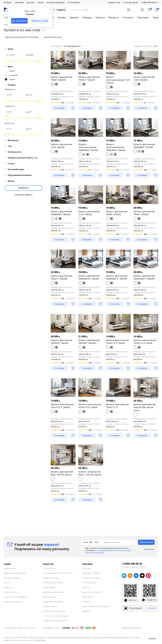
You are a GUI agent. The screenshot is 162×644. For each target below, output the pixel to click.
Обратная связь (11, 592)
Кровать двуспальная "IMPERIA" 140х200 (61, 342)
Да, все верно (19, 21)
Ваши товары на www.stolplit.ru (95, 606)
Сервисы (59, 10)
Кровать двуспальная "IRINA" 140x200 (61, 78)
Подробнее (41, 640)
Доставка (31, 2)
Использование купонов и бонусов (58, 573)
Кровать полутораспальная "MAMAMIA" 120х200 (88, 147)
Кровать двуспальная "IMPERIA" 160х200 (89, 342)
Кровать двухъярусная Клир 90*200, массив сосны (145, 407)
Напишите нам (114, 2)
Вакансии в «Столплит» (92, 592)
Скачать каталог (89, 583)
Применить (24, 188)
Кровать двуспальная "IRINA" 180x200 (144, 213)
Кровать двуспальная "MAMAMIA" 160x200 (144, 146)
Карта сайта (87, 597)
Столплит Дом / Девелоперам (56, 616)
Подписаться (146, 542)
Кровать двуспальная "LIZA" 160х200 (144, 78)
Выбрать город (40, 21)
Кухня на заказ (10, 568)
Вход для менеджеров (13, 602)
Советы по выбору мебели (54, 611)
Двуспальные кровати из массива (22, 37)
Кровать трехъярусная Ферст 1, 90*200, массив (90, 473)
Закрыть (152, 639)
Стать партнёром (130, 2)
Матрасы (114, 17)
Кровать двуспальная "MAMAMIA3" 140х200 (89, 277)
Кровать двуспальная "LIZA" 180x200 (61, 146)
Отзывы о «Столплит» (92, 578)
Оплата (41, 2)
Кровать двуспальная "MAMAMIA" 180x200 (61, 213)
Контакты (86, 602)
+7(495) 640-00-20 (132, 564)
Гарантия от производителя (16, 597)
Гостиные (128, 17)
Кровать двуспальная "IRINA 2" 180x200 (61, 277)
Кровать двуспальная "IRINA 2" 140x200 (89, 78)
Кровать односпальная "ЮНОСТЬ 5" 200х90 (62, 406)
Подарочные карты (51, 578)
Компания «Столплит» (92, 573)
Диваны (74, 17)
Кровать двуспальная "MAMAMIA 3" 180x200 (144, 277)
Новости (86, 587)
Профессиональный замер (15, 573)
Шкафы (62, 17)
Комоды (87, 17)
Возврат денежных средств (55, 621)
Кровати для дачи (53, 37)
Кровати (100, 17)
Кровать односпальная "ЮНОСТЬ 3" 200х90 (117, 342)
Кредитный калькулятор (53, 602)
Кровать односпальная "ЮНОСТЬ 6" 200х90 (90, 406)
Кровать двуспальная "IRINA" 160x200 (116, 213)
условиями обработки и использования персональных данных (108, 551)
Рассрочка (8, 587)
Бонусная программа (56, 2)
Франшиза (87, 611)
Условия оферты (50, 606)
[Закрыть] (51, 9)
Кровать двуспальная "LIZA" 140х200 (89, 213)
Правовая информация (131, 628)
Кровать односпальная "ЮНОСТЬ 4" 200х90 (145, 342)
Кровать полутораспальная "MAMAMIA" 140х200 (116, 147)
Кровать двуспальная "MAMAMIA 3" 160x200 (116, 277)
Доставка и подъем (12, 578)
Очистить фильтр (24, 195)
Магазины (19, 2)
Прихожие (143, 17)
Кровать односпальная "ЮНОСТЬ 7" (117, 406)
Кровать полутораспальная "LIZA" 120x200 (118, 80)
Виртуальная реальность (54, 592)
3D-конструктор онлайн (53, 583)
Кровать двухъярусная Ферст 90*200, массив (62, 473)
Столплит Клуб (49, 568)
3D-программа (74, 2)
